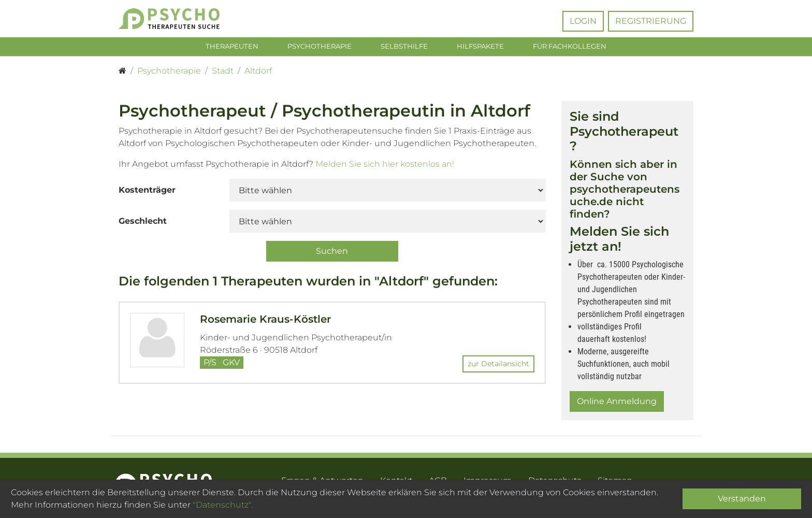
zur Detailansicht (498, 366)
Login (583, 21)
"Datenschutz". (223, 505)
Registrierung (651, 21)
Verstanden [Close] (742, 499)
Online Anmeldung (617, 403)
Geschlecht (143, 223)
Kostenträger (147, 192)
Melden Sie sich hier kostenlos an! (385, 166)
